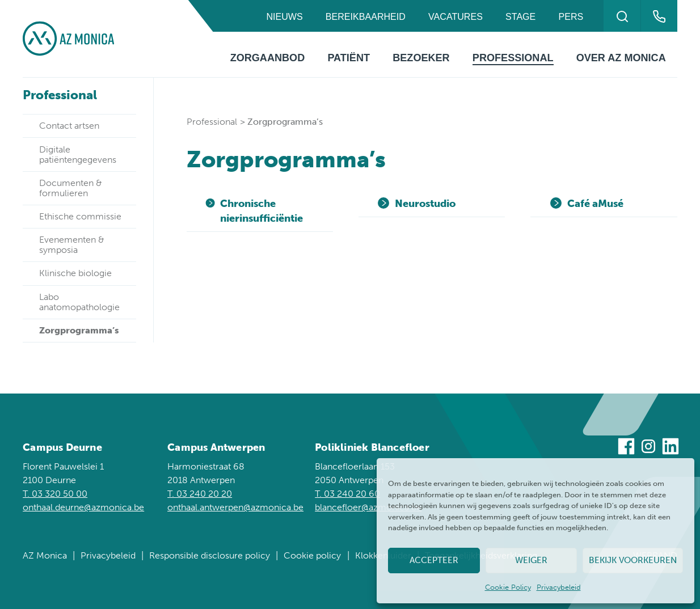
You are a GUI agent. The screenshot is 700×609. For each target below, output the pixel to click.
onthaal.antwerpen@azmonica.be (235, 507)
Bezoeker (421, 58)
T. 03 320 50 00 (55, 494)
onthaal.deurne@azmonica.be (83, 507)
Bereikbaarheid (366, 16)
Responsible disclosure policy (210, 555)
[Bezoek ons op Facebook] (626, 448)
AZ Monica (45, 555)
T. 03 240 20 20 (200, 494)
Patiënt (349, 58)
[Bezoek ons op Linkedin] (671, 448)
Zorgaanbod (268, 58)
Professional (513, 58)
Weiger (531, 560)
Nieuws (284, 16)
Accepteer (434, 560)
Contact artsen (69, 126)
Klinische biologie (75, 273)
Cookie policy (312, 555)
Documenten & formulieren (71, 188)
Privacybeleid (559, 587)
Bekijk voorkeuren (633, 560)
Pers (571, 16)
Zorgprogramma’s (79, 330)
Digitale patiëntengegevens (78, 155)
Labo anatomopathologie (79, 302)
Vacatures (456, 16)
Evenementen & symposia (72, 245)
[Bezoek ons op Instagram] (648, 448)
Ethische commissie (80, 216)
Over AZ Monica (621, 58)
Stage (520, 16)
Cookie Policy (508, 587)
